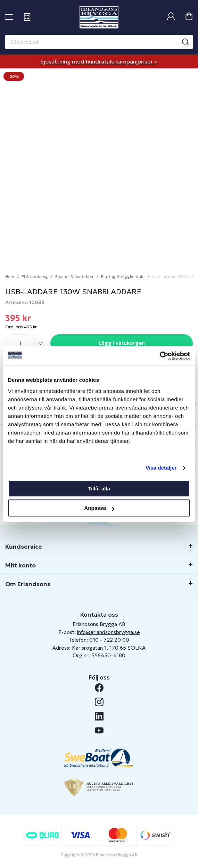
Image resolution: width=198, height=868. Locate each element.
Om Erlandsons (28, 584)
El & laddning (35, 276)
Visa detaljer (161, 468)
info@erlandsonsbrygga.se (109, 632)
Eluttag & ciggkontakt (123, 276)
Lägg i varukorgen (122, 343)
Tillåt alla (99, 488)
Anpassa (99, 508)
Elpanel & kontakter (75, 276)
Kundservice (24, 547)
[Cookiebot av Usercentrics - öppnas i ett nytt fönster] (160, 356)
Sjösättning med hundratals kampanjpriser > (99, 61)
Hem (10, 276)
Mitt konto (20, 565)
